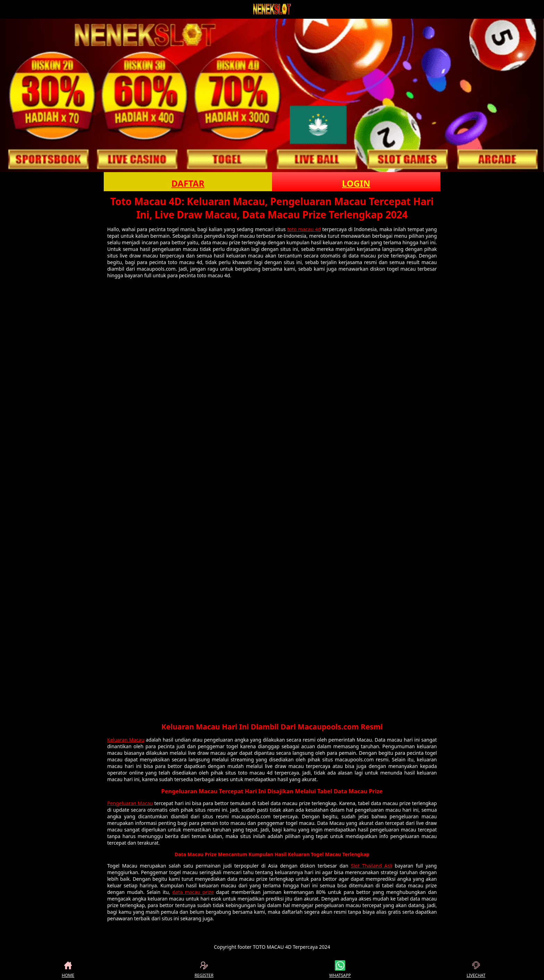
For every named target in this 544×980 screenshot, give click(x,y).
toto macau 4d (304, 229)
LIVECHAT (476, 969)
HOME (68, 969)
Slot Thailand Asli (371, 866)
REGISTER (204, 969)
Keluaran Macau (126, 740)
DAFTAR (188, 183)
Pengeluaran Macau (130, 803)
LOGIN (356, 183)
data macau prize (193, 892)
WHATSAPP (340, 969)
